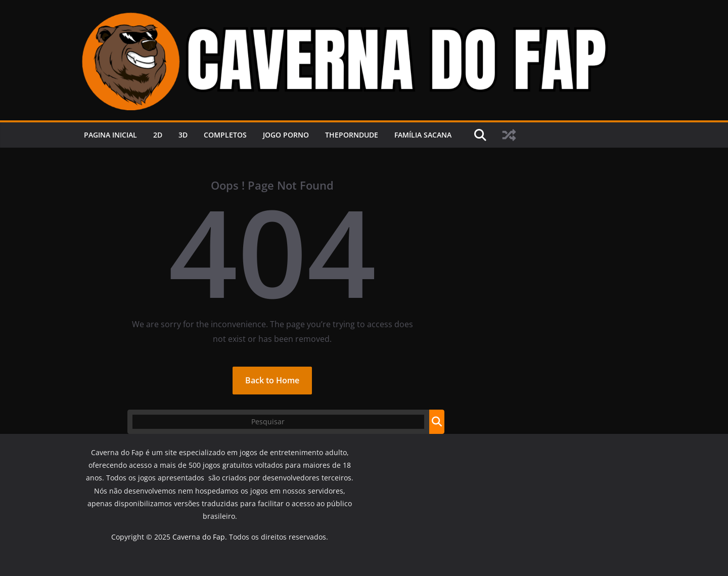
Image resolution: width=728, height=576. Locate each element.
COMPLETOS (225, 135)
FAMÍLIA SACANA (423, 135)
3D (183, 135)
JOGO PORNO (286, 135)
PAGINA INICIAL (110, 135)
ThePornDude (352, 135)
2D (158, 135)
